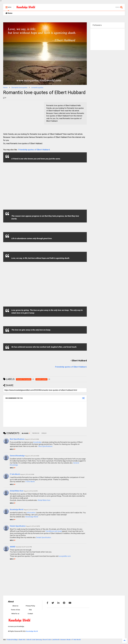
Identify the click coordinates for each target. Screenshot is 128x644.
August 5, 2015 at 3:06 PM (33, 526)
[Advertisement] (20, 116)
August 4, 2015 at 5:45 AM (27, 474)
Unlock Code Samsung (34, 640)
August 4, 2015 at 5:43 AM (32, 439)
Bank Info (22, 640)
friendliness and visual (54, 531)
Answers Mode (65, 640)
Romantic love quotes (19, 88)
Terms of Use (15, 610)
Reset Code (47, 640)
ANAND (13, 547)
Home (9, 13)
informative (31, 513)
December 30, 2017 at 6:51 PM (24, 547)
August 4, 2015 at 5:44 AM (32, 456)
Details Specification (18, 526)
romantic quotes (37, 88)
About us (15, 606)
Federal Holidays (12, 640)
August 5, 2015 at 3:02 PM (31, 491)
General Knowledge (17, 456)
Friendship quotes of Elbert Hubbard (34, 150)
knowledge (37, 442)
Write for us (15, 614)
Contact (30, 614)
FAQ (30, 610)
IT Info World (15, 474)
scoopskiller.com (65, 556)
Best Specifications (17, 439)
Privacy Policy (30, 606)
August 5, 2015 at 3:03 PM (31, 510)
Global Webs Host (17, 491)
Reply (13, 449)
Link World (56, 640)
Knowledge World (17, 510)
